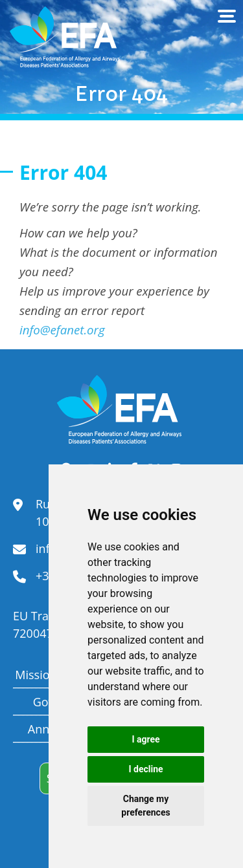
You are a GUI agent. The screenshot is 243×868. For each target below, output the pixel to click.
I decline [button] (145, 769)
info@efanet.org (62, 330)
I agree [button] (145, 739)
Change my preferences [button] (145, 806)
